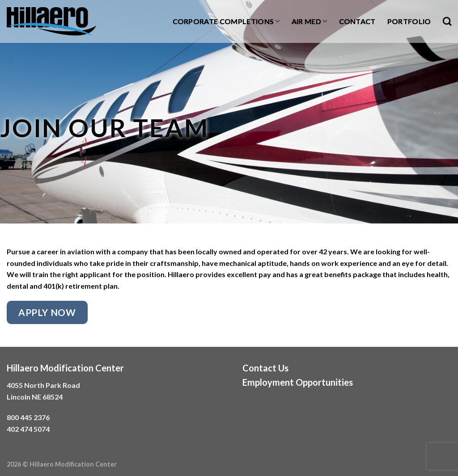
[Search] (447, 21)
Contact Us (265, 368)
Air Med (310, 21)
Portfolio (409, 21)
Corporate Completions (226, 21)
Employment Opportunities (298, 382)
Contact (357, 21)
